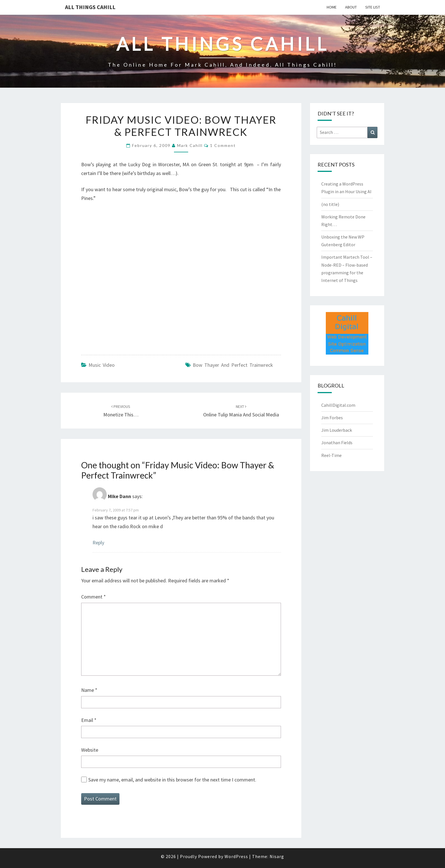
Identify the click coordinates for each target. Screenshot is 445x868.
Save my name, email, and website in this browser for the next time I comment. (172, 780)
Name (89, 690)
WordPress (236, 856)
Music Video (102, 365)
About (351, 7)
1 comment (223, 145)
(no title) (330, 204)
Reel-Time (331, 455)
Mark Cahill (190, 145)
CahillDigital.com (338, 405)
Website (90, 750)
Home (332, 7)
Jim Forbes (332, 418)
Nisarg (277, 856)
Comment (94, 597)
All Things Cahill (90, 7)
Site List (373, 7)
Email (89, 720)
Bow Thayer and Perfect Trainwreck (233, 365)
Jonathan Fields (337, 443)
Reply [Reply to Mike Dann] (98, 542)
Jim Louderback (337, 430)
